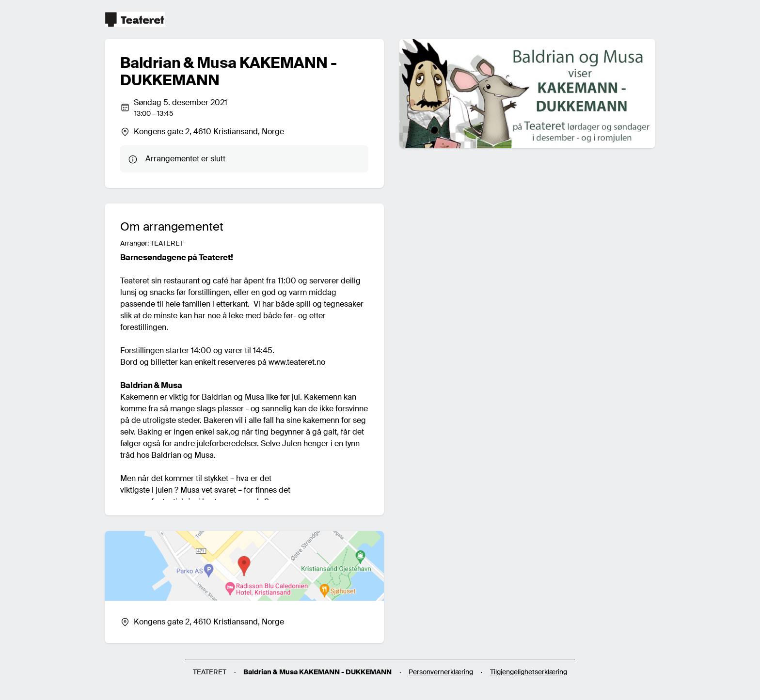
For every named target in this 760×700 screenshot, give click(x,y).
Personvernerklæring (441, 672)
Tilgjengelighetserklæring (529, 672)
